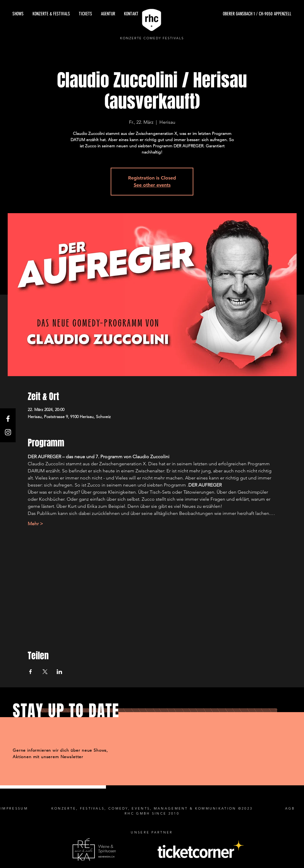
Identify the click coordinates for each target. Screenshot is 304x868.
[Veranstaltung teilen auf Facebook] (31, 672)
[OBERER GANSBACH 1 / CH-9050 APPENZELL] (236, 14)
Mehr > (35, 524)
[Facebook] (8, 419)
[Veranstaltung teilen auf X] (45, 672)
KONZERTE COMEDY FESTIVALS (152, 38)
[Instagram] (8, 432)
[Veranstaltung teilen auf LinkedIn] (59, 672)
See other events (152, 185)
